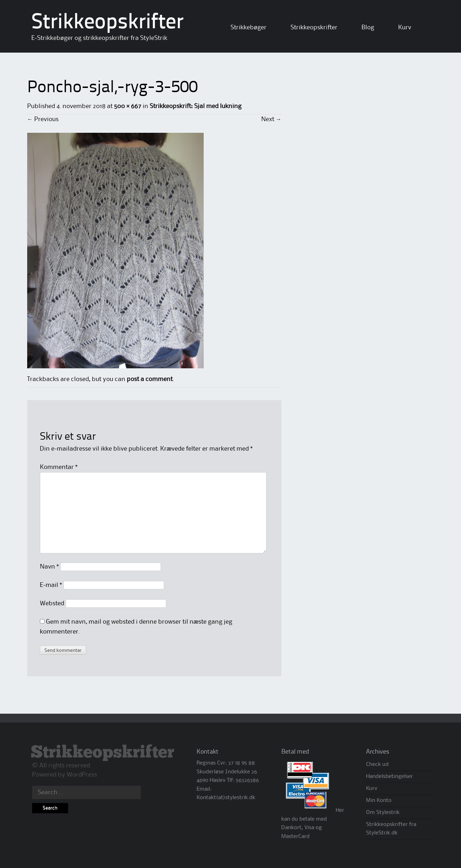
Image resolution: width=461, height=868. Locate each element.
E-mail (51, 585)
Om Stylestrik (383, 813)
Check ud (377, 765)
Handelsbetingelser (390, 777)
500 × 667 (128, 106)
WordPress (82, 775)
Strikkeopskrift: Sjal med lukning (196, 106)
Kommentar (59, 467)
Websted (52, 604)
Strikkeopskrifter (107, 23)
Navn (49, 567)
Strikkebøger (249, 28)
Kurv (405, 28)
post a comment (150, 379)
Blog (368, 28)
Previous (43, 119)
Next (271, 119)
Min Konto (379, 801)
